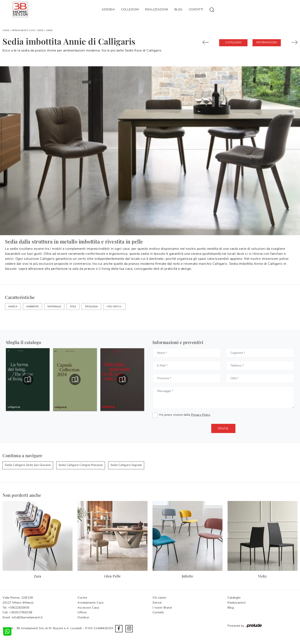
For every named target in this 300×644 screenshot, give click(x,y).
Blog (178, 9)
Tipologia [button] (91, 306)
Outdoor (83, 617)
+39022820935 (19, 608)
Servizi (157, 603)
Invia (223, 428)
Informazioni (267, 43)
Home (6, 30)
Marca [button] (13, 306)
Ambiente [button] (32, 306)
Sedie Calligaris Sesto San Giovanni (28, 465)
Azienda (108, 9)
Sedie (41, 30)
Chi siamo (159, 598)
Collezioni (130, 9)
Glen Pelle (113, 576)
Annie (49, 30)
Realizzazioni (157, 9)
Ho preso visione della (185, 415)
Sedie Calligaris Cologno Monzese (81, 465)
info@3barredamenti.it (27, 617)
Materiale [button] (54, 306)
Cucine (82, 598)
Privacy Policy (201, 415)
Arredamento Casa (23, 30)
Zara (38, 576)
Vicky (263, 576)
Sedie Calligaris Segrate (126, 465)
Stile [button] (73, 306)
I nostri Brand (162, 608)
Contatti (196, 9)
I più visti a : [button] (114, 306)
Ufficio (82, 612)
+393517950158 (21, 612)
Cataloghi (233, 43)
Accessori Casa (88, 608)
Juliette (188, 576)
